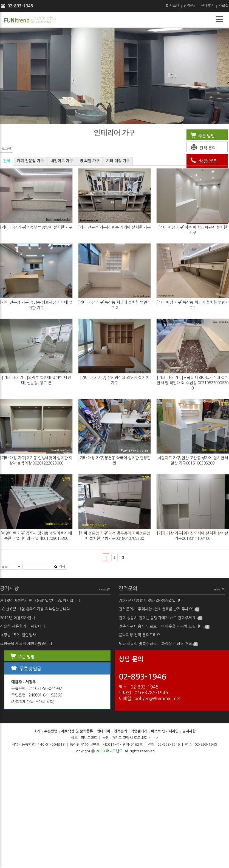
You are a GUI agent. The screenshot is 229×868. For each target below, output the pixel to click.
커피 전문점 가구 (30, 161)
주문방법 (51, 731)
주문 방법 (202, 136)
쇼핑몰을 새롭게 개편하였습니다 (26, 644)
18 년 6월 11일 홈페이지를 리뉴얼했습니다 (35, 609)
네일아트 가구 (62, 161)
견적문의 (190, 6)
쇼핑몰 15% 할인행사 (18, 635)
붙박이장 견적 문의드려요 (139, 635)
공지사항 (9, 588)
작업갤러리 (139, 731)
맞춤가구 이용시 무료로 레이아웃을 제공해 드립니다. (164, 627)
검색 (60, 567)
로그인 (6, 149)
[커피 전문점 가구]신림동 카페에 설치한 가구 (114, 227)
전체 (7, 161)
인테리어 (103, 731)
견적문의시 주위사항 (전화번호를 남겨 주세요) (159, 609)
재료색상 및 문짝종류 (77, 731)
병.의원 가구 (90, 161)
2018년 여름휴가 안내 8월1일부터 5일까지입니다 (40, 601)
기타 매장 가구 (118, 161)
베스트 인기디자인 (165, 731)
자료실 (224, 6)
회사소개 (173, 6)
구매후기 (208, 6)
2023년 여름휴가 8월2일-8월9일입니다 (151, 601)
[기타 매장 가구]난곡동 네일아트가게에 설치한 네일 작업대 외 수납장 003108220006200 (193, 383)
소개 (37, 731)
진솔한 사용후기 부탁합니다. (23, 626)
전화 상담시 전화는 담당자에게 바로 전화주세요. (160, 618)
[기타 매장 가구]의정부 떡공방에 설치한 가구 (36, 227)
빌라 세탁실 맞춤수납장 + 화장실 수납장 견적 (158, 644)
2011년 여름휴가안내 (17, 618)
